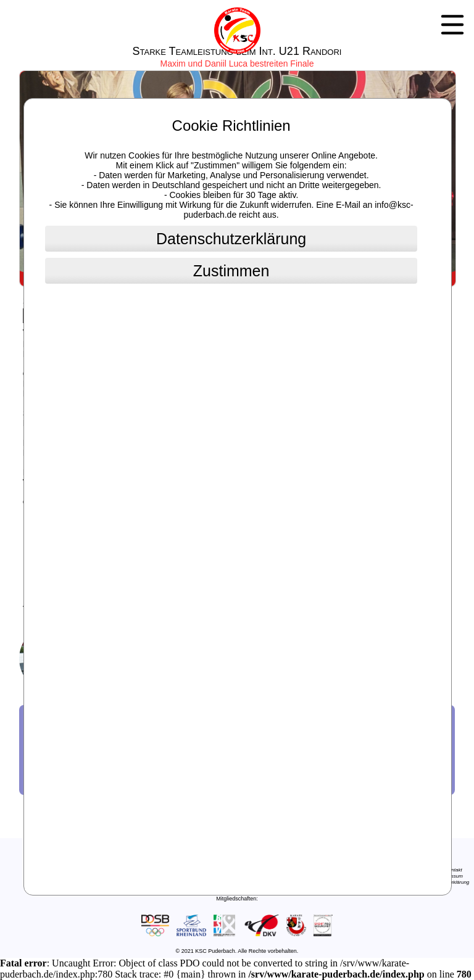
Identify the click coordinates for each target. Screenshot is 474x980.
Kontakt (454, 870)
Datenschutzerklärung (231, 239)
